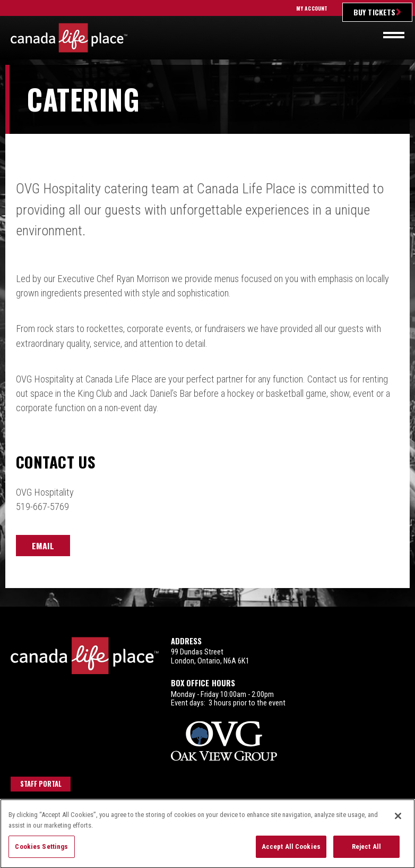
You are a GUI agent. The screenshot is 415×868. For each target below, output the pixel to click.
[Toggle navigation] (394, 35)
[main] (207, 336)
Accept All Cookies (291, 853)
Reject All (366, 853)
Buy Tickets (374, 12)
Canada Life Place (69, 38)
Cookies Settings (41, 853)
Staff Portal (41, 784)
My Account (312, 8)
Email (43, 545)
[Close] (398, 822)
